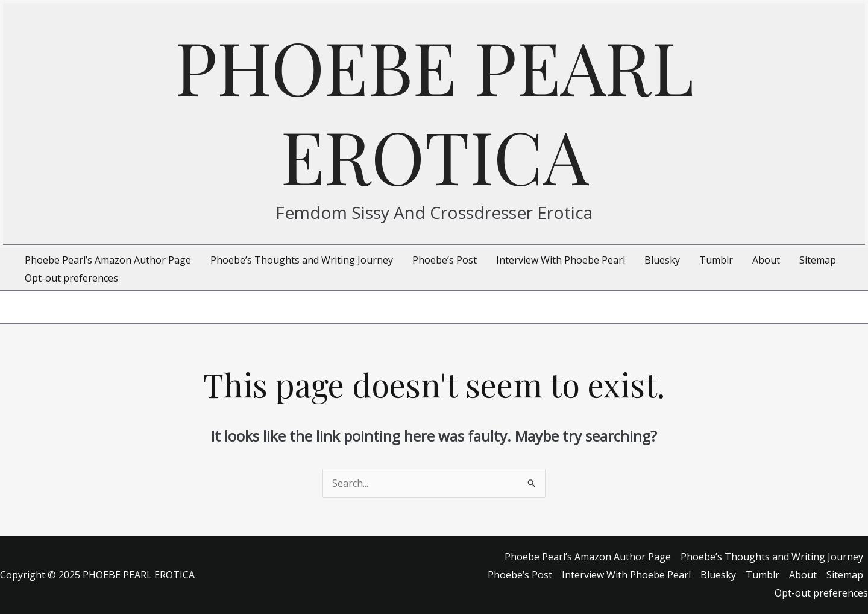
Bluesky (718, 575)
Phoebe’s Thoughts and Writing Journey (772, 557)
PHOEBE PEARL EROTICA (434, 110)
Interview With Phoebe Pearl (626, 575)
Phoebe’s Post (520, 575)
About (803, 575)
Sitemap (845, 575)
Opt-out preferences (821, 593)
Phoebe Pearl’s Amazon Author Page (588, 557)
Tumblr (763, 575)
